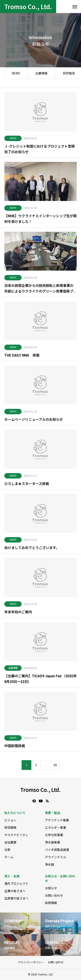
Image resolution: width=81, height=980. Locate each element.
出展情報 (41, 74)
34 (55, 766)
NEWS (16, 74)
